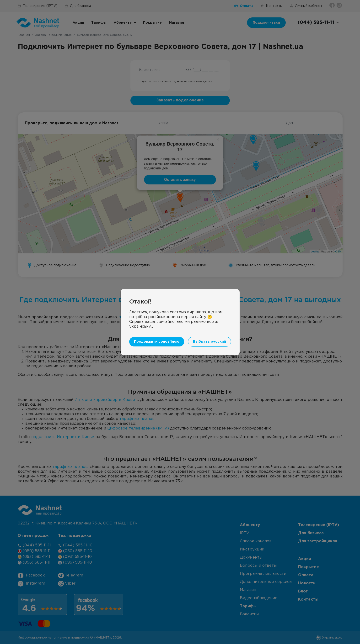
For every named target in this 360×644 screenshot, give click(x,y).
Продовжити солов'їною (157, 342)
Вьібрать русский (210, 342)
